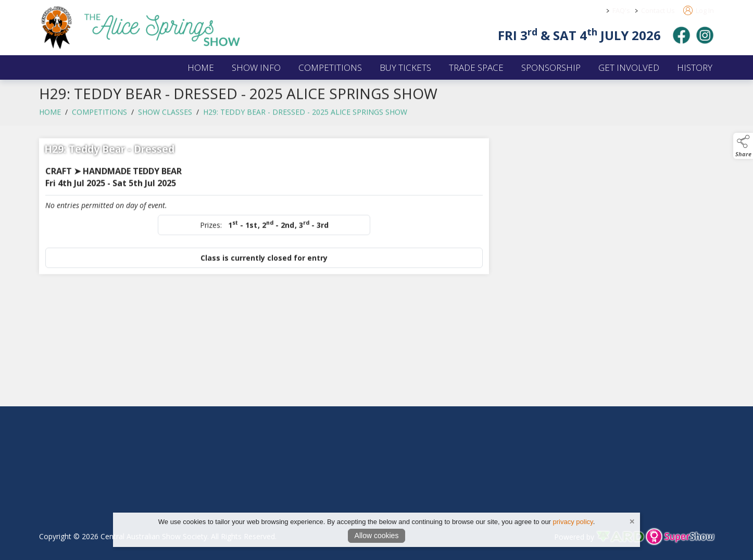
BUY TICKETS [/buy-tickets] (405, 67)
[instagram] (705, 35)
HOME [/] (201, 67)
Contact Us (658, 10)
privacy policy (573, 522)
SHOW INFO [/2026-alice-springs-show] (256, 67)
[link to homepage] (154, 28)
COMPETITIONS (99, 116)
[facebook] (681, 35)
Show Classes (165, 116)
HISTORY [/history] (695, 67)
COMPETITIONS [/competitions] (330, 67)
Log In (699, 10)
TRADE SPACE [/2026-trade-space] (476, 67)
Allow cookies (377, 536)
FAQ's (621, 10)
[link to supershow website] (680, 537)
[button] (743, 146)
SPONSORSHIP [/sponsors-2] (551, 67)
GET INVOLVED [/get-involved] (629, 67)
